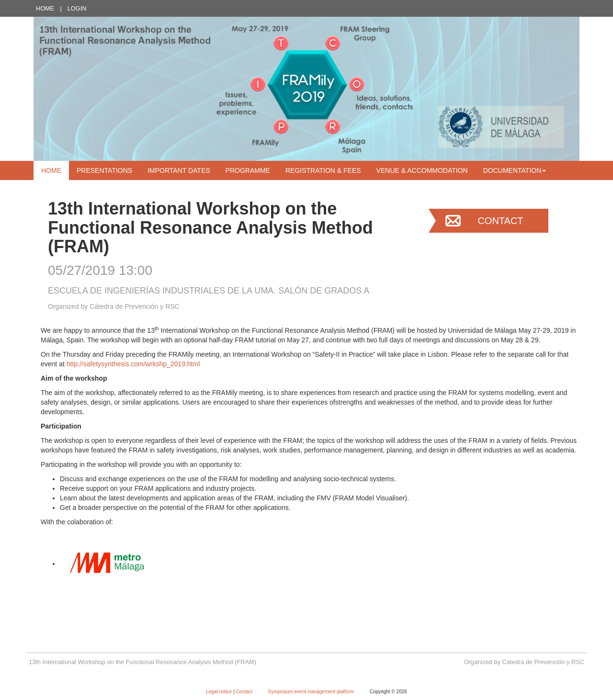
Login (77, 8)
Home (45, 8)
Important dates (179, 170)
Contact (500, 221)
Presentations (104, 170)
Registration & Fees (323, 170)
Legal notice (220, 692)
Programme (248, 170)
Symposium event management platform (312, 692)
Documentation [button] (515, 170)
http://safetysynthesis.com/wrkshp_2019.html (133, 364)
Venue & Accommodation (422, 170)
